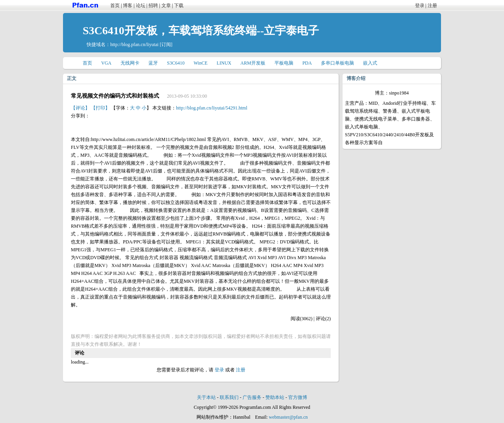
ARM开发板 (253, 63)
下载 (179, 6)
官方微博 (298, 397)
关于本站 (206, 397)
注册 (432, 6)
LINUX (224, 63)
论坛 (141, 6)
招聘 (153, 6)
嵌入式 (370, 63)
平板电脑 (284, 63)
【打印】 (100, 108)
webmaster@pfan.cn (288, 417)
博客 (128, 6)
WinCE (201, 63)
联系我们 (229, 397)
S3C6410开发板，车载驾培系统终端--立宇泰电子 (201, 31)
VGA (106, 63)
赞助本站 (275, 397)
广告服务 (252, 397)
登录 (420, 6)
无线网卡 (130, 63)
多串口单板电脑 (337, 63)
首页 (115, 6)
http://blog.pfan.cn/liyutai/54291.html (212, 108)
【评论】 (80, 108)
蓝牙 (153, 63)
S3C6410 (176, 63)
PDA (307, 63)
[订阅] (166, 45)
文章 (166, 6)
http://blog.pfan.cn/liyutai (134, 45)
